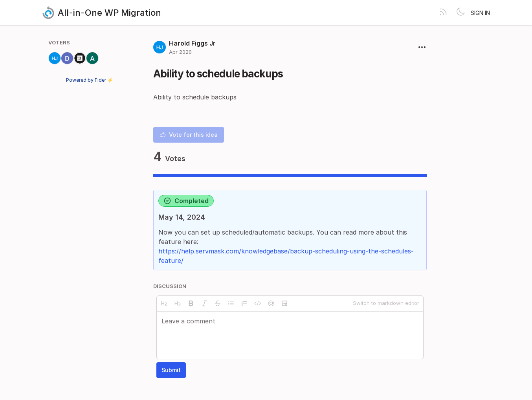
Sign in (480, 13)
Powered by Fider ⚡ (90, 80)
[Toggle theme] (460, 13)
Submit (171, 370)
